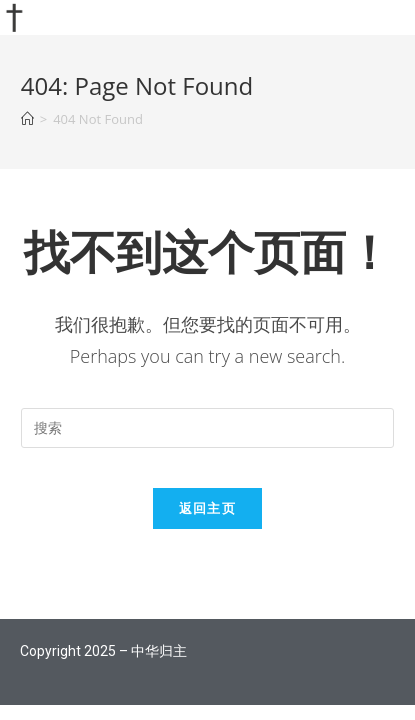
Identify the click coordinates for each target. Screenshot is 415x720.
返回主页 (207, 508)
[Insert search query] (208, 428)
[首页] (27, 119)
